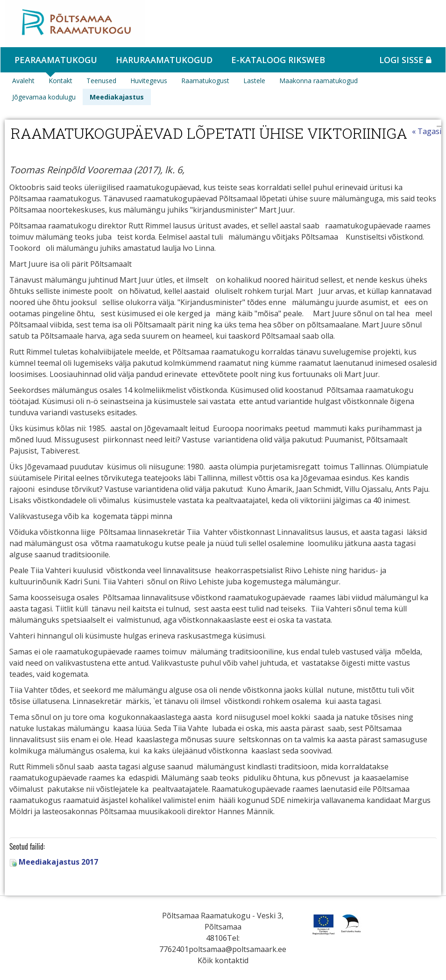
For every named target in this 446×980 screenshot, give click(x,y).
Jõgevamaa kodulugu (44, 97)
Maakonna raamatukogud (319, 81)
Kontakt (60, 81)
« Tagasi (427, 131)
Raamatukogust (205, 81)
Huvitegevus (149, 81)
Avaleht (23, 81)
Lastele (254, 81)
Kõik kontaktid (223, 960)
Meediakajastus (117, 97)
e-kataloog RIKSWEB (278, 60)
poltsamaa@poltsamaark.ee (237, 949)
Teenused (101, 81)
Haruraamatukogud (164, 60)
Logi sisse (405, 60)
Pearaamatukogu (56, 60)
